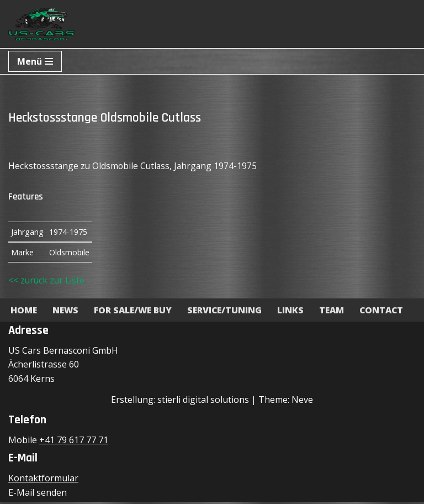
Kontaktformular (43, 480)
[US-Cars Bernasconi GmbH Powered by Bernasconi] (41, 24)
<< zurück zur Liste (47, 282)
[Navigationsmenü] (35, 61)
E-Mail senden (38, 494)
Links (296, 312)
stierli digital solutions (203, 401)
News (67, 312)
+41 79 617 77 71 (74, 442)
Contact (389, 312)
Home (24, 312)
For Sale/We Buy (136, 312)
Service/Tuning (230, 312)
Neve (302, 401)
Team (338, 312)
